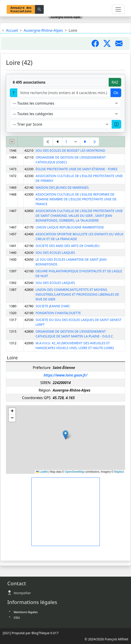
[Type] (65, 114)
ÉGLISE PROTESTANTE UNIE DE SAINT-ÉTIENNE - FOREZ (77, 169)
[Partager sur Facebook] (98, 45)
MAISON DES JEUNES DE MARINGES (62, 187)
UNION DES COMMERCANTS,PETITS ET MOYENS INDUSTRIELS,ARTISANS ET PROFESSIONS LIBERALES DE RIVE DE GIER (77, 294)
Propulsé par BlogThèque (31, 633)
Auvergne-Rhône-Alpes (43, 30)
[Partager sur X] (109, 45)
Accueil (12, 30)
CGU (17, 617)
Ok (116, 93)
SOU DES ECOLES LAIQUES (55, 253)
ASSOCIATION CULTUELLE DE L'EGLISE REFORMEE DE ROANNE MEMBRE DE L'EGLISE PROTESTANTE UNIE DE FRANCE (76, 199)
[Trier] (61, 124)
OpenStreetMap (75, 472)
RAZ (115, 82)
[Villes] (65, 103)
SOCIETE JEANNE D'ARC (53, 306)
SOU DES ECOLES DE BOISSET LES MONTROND (70, 150)
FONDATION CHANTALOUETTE (58, 313)
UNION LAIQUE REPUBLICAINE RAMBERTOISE (70, 227)
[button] (65, 435)
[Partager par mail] (121, 45)
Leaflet (42, 472)
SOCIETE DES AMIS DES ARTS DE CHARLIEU (68, 246)
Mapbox (119, 472)
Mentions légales (26, 612)
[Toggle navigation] (118, 9)
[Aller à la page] (71, 142)
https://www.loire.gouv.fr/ (65, 375)
